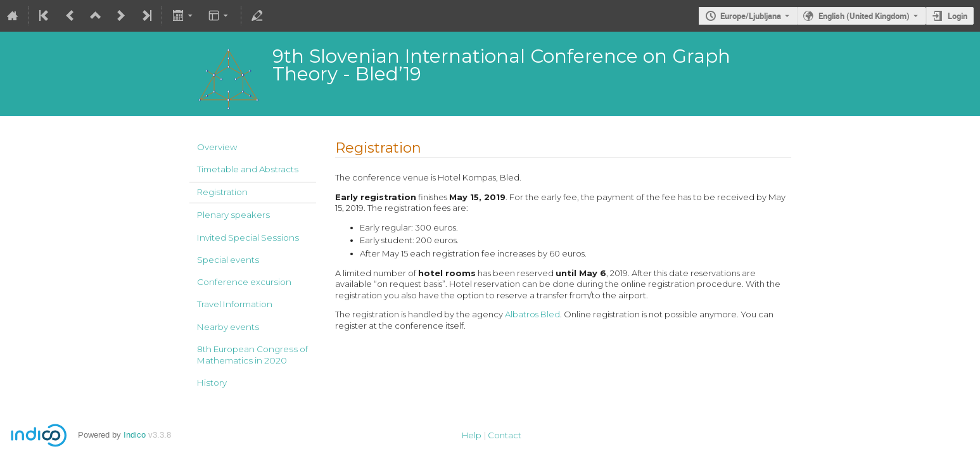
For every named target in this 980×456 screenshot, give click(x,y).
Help (472, 435)
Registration (222, 192)
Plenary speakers (233, 215)
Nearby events (228, 327)
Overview (217, 147)
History (212, 383)
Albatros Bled (532, 314)
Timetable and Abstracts (248, 169)
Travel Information (235, 304)
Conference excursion (244, 282)
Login (958, 16)
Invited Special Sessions (248, 237)
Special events (228, 260)
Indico (135, 435)
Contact (505, 435)
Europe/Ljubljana (751, 16)
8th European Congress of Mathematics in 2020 (252, 355)
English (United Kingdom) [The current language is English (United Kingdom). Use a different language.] (864, 16)
